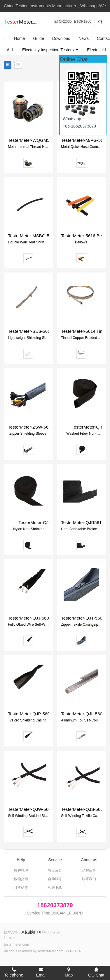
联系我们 (89, 879)
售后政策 (55, 871)
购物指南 (21, 879)
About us (89, 860)
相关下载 (55, 887)
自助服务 (55, 879)
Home (19, 38)
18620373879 (55, 905)
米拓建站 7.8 (31, 932)
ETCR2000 (63, 22)
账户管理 (21, 871)
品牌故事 (89, 871)
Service (55, 860)
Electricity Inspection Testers (50, 50)
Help (21, 860)
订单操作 (21, 887)
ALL (10, 50)
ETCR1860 (83, 22)
